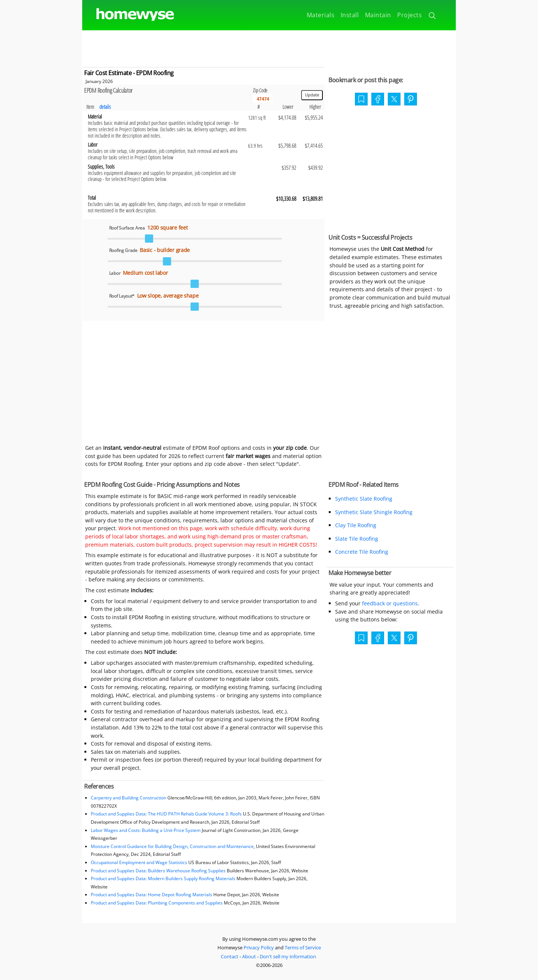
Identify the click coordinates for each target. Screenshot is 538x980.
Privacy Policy (259, 947)
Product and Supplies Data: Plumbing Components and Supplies (157, 903)
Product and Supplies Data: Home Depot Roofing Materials (151, 895)
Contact (230, 956)
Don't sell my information (288, 956)
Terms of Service (303, 947)
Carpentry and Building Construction (129, 798)
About (249, 956)
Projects (409, 15)
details (105, 107)
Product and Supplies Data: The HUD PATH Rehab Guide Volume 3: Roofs (166, 814)
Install (350, 15)
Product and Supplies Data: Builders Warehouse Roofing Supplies (158, 871)
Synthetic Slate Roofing (364, 499)
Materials (321, 15)
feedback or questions (390, 603)
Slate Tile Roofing (357, 539)
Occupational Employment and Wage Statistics (139, 862)
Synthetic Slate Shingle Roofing (374, 512)
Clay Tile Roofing (356, 525)
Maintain (378, 15)
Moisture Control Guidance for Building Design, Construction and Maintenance (172, 846)
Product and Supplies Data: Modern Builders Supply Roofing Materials (163, 878)
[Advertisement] (269, 47)
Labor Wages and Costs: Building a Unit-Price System (146, 830)
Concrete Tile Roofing (362, 552)
